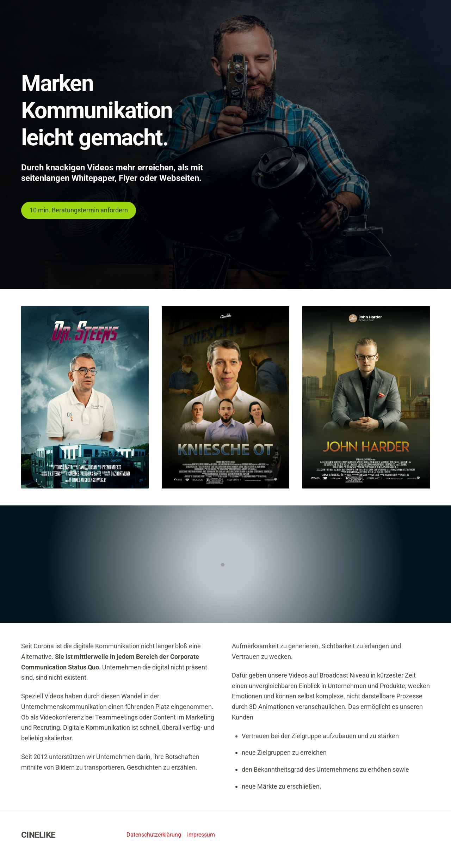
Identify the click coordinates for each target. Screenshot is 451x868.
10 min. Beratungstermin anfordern (79, 210)
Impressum (201, 835)
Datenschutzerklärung (154, 835)
